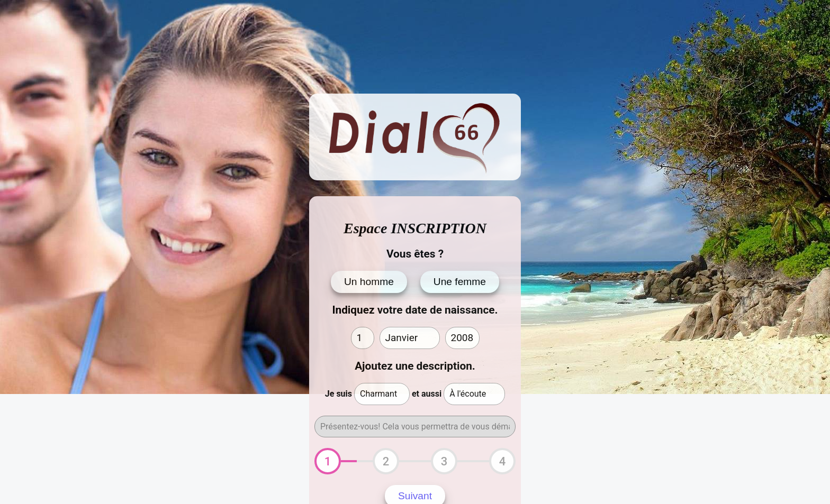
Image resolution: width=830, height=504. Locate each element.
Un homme (369, 282)
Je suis (339, 394)
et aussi (427, 394)
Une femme (460, 282)
